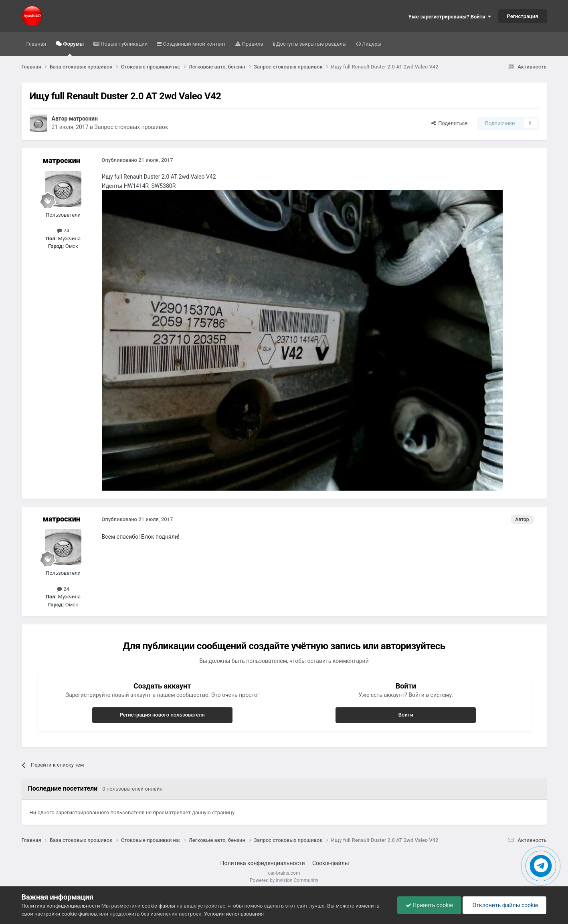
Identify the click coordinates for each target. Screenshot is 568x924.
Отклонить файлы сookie (504, 905)
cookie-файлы (159, 906)
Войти (406, 715)
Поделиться (450, 123)
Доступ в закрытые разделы (311, 44)
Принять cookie (429, 905)
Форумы (73, 48)
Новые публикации (123, 44)
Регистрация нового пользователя (162, 715)
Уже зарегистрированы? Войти (450, 17)
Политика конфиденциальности (263, 863)
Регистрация (522, 16)
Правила (252, 44)
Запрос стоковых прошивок (131, 127)
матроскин (83, 119)
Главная (36, 44)
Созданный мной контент (194, 44)
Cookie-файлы (331, 863)
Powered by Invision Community (284, 880)
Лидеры (371, 44)
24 (63, 230)
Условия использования (234, 914)
